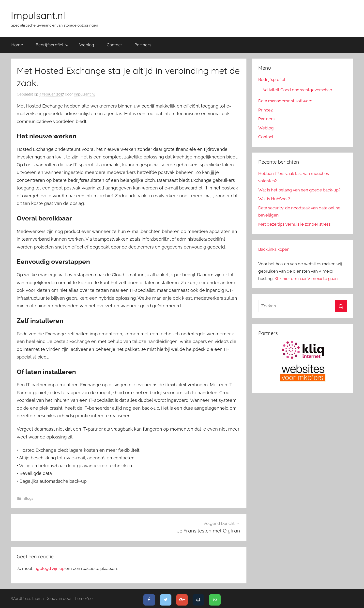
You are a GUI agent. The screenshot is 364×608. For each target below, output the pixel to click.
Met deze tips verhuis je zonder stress (294, 224)
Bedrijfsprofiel (52, 45)
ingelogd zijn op (49, 568)
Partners (143, 45)
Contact (114, 45)
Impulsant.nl (38, 15)
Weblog (87, 45)
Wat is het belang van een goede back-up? (299, 190)
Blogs (28, 499)
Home (17, 45)
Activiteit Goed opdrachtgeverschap (297, 90)
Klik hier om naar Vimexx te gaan (306, 279)
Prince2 (265, 110)
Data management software (285, 101)
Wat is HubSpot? (274, 199)
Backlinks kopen (274, 249)
